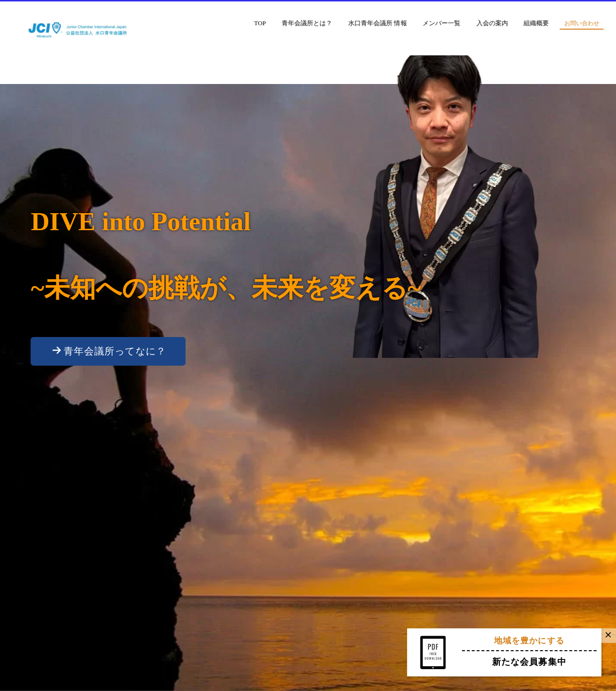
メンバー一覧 (461, 23)
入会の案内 (512, 23)
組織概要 (556, 23)
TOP (280, 23)
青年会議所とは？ (327, 23)
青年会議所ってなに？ (109, 351)
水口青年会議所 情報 (397, 23)
